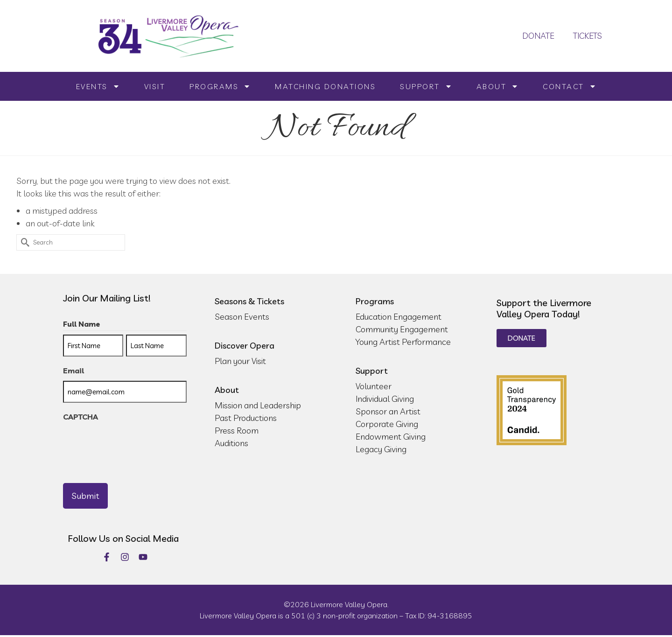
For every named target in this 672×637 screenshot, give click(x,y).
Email (73, 371)
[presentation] (134, 445)
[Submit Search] (23, 242)
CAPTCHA (80, 417)
